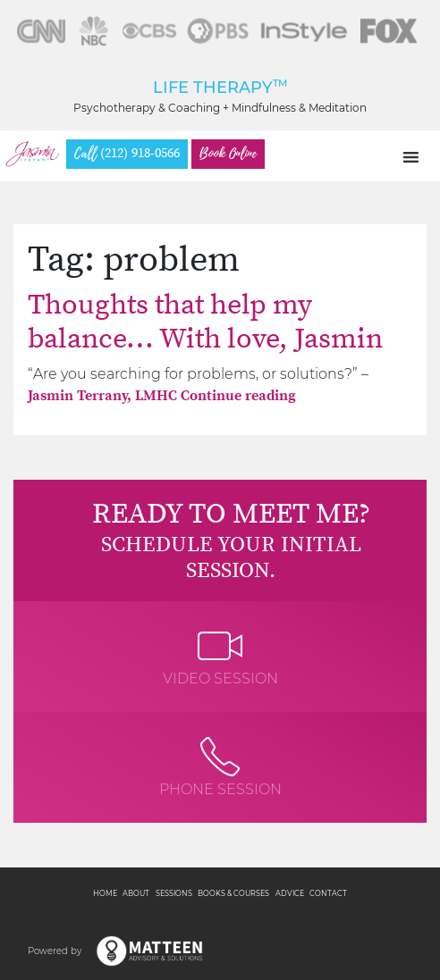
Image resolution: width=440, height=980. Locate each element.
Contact (328, 893)
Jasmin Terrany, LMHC (104, 396)
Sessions (174, 893)
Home (105, 893)
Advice (290, 893)
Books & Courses (233, 893)
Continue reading (238, 396)
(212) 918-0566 (127, 154)
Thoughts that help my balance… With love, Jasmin (205, 322)
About (136, 893)
